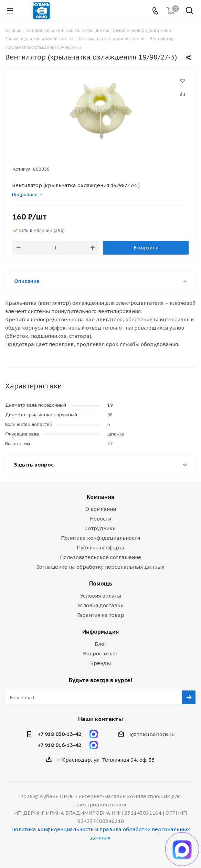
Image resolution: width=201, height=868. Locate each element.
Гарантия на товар (101, 615)
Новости (100, 519)
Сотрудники (100, 528)
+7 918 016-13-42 (59, 745)
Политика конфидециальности (100, 538)
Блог (101, 644)
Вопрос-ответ (100, 653)
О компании (101, 509)
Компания (100, 497)
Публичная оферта (101, 548)
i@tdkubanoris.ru (152, 734)
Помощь (101, 583)
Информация (100, 632)
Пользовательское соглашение (100, 557)
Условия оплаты (101, 596)
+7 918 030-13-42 (59, 734)
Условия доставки (100, 605)
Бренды (100, 663)
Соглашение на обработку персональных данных (100, 567)
